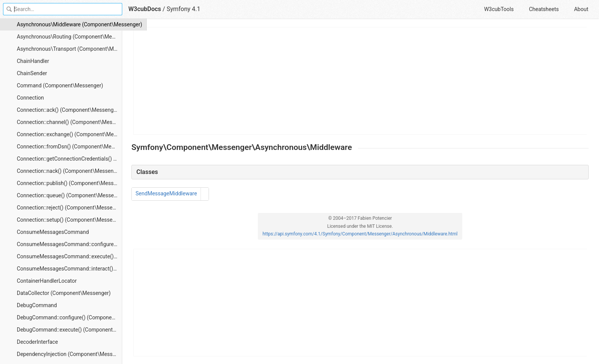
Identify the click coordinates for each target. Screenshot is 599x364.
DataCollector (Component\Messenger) (64, 293)
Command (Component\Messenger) (60, 85)
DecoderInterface (37, 342)
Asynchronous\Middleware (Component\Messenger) (70, 24)
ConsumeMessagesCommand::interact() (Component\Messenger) (70, 269)
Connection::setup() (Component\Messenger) (70, 220)
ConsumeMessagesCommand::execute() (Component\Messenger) (70, 256)
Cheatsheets (544, 9)
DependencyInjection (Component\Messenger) (70, 354)
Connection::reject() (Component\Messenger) (70, 208)
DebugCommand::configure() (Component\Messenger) (70, 317)
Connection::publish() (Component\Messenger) (70, 183)
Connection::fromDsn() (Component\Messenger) (70, 147)
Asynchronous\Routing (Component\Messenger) (70, 37)
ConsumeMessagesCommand (53, 232)
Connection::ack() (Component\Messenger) (68, 110)
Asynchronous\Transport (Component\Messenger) (70, 49)
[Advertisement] (360, 81)
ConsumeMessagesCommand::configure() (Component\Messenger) (70, 244)
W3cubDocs (145, 9)
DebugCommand (37, 305)
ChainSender (32, 73)
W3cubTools (499, 9)
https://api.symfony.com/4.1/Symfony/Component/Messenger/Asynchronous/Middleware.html (360, 234)
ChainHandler (33, 61)
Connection (30, 98)
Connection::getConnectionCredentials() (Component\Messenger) (70, 159)
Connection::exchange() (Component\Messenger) (70, 134)
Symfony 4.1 (183, 9)
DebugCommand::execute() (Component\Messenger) (70, 330)
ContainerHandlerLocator (47, 281)
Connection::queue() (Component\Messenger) (70, 195)
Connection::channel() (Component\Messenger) (70, 122)
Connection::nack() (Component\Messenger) (70, 171)
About (581, 9)
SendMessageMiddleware (166, 193)
